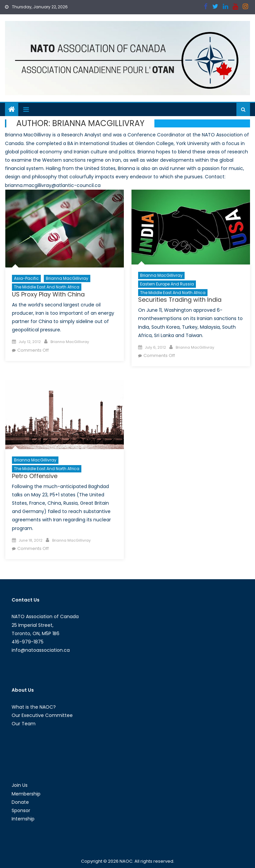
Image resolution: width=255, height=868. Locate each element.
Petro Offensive (35, 476)
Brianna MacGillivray (67, 278)
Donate (20, 802)
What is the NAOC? (34, 707)
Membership (26, 794)
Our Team (24, 724)
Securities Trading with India (180, 300)
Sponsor (21, 810)
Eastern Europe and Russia (167, 284)
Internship (23, 819)
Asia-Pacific (26, 278)
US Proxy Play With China (48, 294)
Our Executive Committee (42, 715)
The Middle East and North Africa (47, 287)
